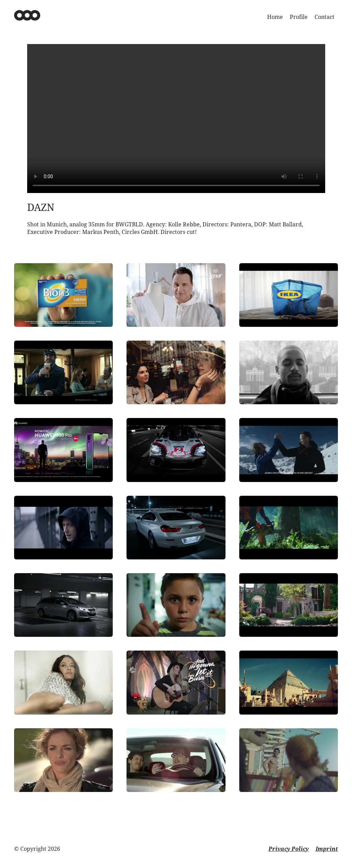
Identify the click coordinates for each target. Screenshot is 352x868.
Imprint (327, 849)
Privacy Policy (289, 849)
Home (275, 17)
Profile (299, 17)
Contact (324, 17)
